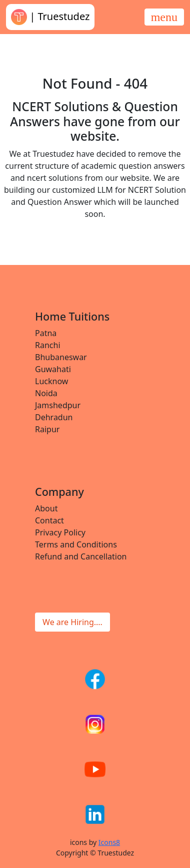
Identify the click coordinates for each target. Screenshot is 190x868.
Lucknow (51, 381)
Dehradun (54, 417)
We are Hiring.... (72, 622)
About (46, 508)
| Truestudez (50, 17)
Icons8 (109, 842)
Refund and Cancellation (81, 556)
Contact (49, 520)
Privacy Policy (60, 532)
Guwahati (53, 369)
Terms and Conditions (76, 544)
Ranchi (48, 345)
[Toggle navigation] (164, 17)
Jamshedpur (58, 405)
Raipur (47, 429)
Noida (46, 393)
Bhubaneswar (61, 357)
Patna (46, 333)
